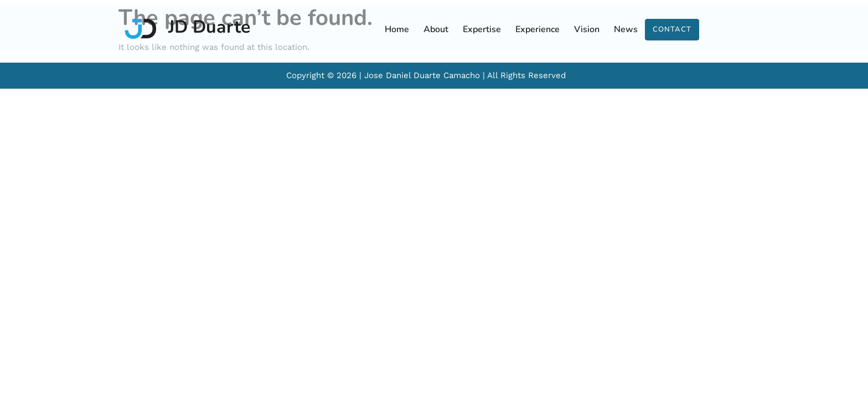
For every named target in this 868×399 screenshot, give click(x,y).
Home (397, 29)
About (436, 29)
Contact (672, 29)
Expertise (482, 29)
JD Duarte (209, 27)
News (626, 29)
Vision (587, 29)
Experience (538, 29)
